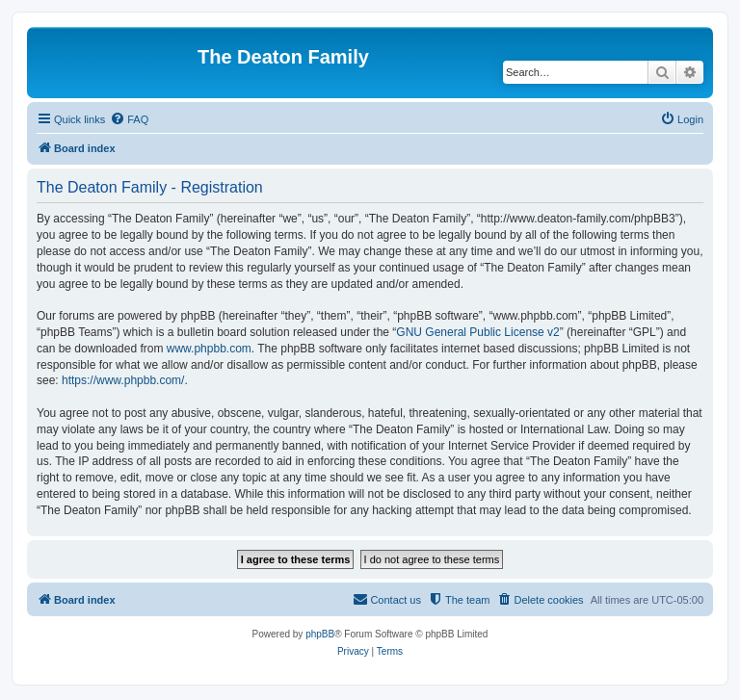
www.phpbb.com (209, 349)
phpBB (320, 634)
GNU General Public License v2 (477, 332)
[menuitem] (129, 119)
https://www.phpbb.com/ (123, 380)
